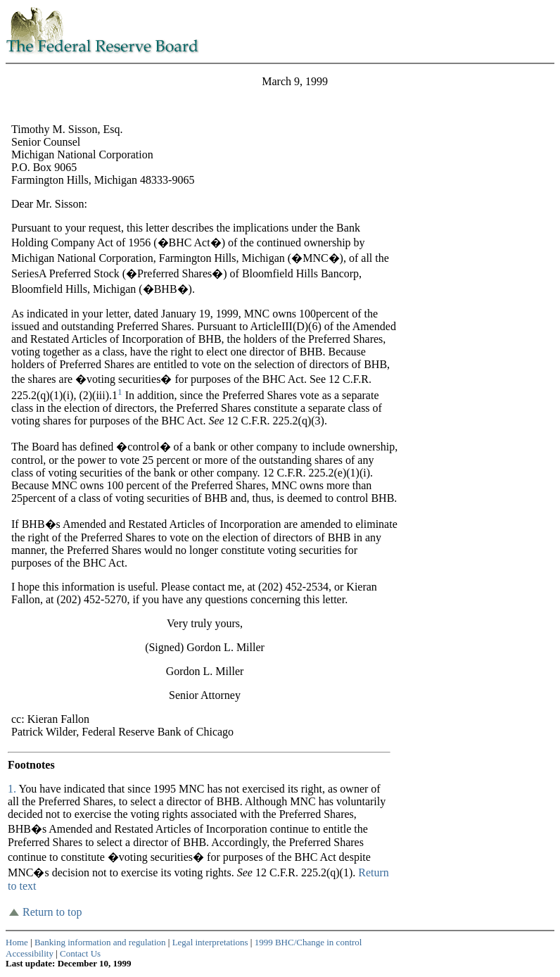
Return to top (52, 912)
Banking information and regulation (100, 942)
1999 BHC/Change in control (308, 942)
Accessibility (30, 953)
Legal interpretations (210, 942)
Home (17, 942)
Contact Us (80, 953)
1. (13, 789)
